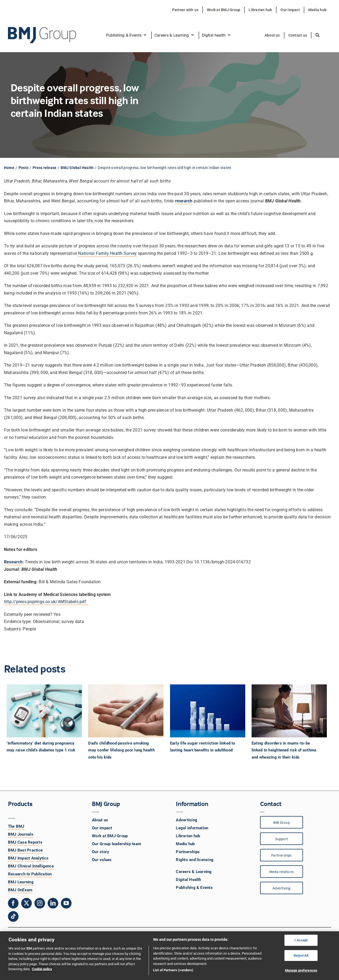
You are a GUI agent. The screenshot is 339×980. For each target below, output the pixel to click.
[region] (169, 956)
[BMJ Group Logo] (42, 29)
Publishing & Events (194, 888)
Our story (101, 852)
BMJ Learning (21, 882)
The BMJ (16, 826)
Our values (102, 860)
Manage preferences (301, 970)
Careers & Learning (194, 872)
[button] (318, 35)
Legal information (192, 828)
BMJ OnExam (20, 890)
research (184, 201)
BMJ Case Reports (25, 842)
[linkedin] (53, 903)
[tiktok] (13, 916)
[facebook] (13, 903)
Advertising (187, 820)
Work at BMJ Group (110, 836)
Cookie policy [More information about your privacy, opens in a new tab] (42, 969)
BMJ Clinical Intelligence (31, 866)
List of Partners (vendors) (173, 970)
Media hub (185, 844)
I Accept (301, 940)
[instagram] (40, 903)
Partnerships (188, 852)
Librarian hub (188, 836)
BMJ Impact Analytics (28, 858)
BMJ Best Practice (25, 850)
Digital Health (188, 880)
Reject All (301, 955)
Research (13, 562)
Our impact (102, 828)
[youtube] (66, 903)
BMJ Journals (21, 834)
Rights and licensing (195, 860)
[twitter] (26, 903)
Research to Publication (30, 874)
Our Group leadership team (117, 844)
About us (100, 820)
